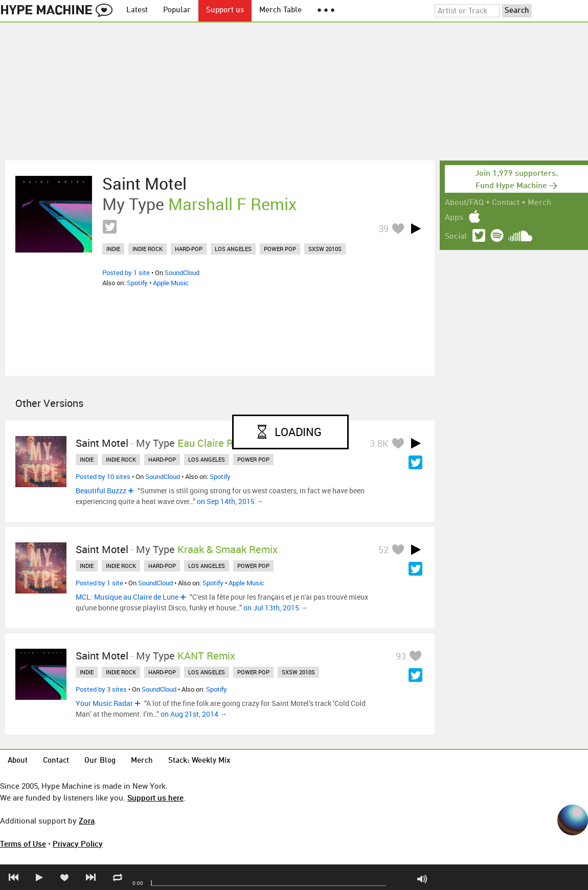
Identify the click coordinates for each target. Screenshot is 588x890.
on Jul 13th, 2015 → (276, 608)
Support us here (155, 797)
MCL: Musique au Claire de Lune (127, 597)
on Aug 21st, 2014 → (194, 714)
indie (113, 249)
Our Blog (100, 761)
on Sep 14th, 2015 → (230, 501)
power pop (280, 249)
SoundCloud (182, 272)
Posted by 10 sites (103, 476)
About (18, 761)
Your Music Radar (104, 703)
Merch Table (280, 10)
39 (383, 229)
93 (401, 656)
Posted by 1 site (126, 272)
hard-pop (189, 249)
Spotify (137, 283)
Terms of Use (23, 843)
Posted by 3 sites (101, 689)
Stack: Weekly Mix (199, 761)
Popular (177, 10)
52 (383, 550)
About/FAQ (464, 203)
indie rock (148, 249)
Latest (137, 10)
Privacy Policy (78, 843)
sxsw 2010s (325, 249)
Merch (539, 203)
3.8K (379, 443)
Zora (87, 820)
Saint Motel (144, 184)
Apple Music (171, 283)
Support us (225, 10)
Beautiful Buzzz (101, 490)
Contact (506, 203)
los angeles (233, 249)
